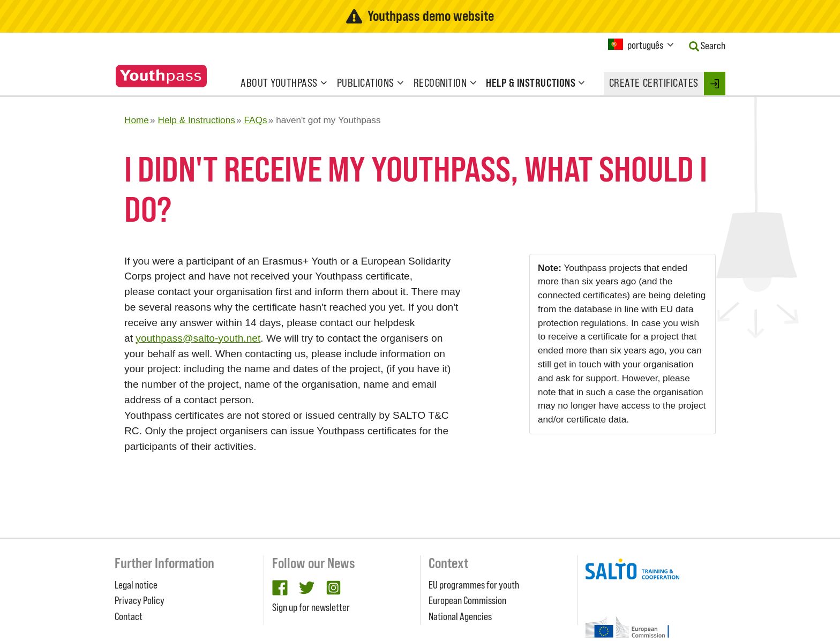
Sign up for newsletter (311, 607)
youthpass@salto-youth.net (198, 338)
